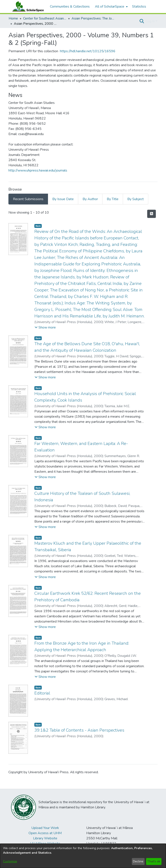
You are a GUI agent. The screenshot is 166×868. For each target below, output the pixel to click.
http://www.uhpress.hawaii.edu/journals (38, 170)
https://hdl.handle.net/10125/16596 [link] (88, 51)
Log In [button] (151, 21)
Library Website (45, 838)
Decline (138, 861)
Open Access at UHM (45, 833)
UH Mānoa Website (45, 843)
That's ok (154, 861)
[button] (142, 21)
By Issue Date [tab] (63, 199)
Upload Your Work (45, 828)
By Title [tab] (113, 199)
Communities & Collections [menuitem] (70, 7)
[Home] (27, 7)
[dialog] (83, 856)
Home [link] (13, 18)
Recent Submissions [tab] (28, 199)
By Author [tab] (90, 199)
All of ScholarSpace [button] (110, 7)
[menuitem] (111, 7)
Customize (10, 861)
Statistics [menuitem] (139, 7)
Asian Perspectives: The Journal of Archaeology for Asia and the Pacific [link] (93, 18)
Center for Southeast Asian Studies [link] (45, 18)
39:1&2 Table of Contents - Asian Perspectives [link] (79, 730)
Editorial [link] (42, 693)
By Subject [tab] (136, 199)
